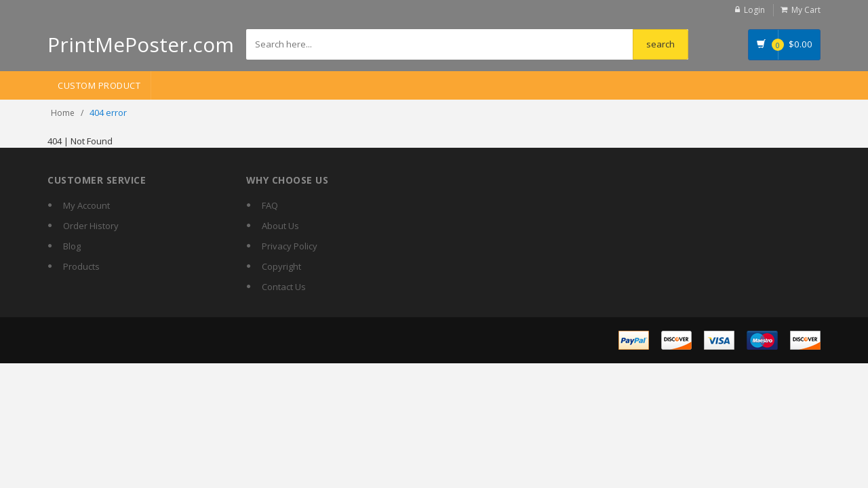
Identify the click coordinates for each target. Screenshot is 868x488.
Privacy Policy (290, 246)
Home (63, 113)
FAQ (270, 205)
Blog (72, 246)
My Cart (806, 10)
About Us (280, 226)
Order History (91, 226)
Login (754, 10)
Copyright (281, 266)
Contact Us (284, 287)
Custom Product (99, 85)
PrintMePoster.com (141, 44)
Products (81, 266)
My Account (86, 205)
